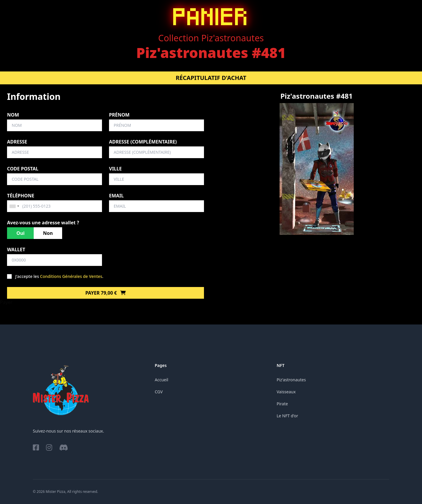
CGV (159, 392)
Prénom (119, 115)
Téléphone (21, 196)
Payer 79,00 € (105, 293)
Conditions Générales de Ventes (71, 276)
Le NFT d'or (287, 416)
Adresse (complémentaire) (143, 142)
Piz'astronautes (291, 380)
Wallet (16, 250)
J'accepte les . (59, 276)
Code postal (23, 169)
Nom (13, 115)
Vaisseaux (286, 392)
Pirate (282, 404)
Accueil (161, 380)
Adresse (17, 142)
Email (116, 196)
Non (48, 233)
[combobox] (14, 206)
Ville (115, 169)
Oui (21, 233)
